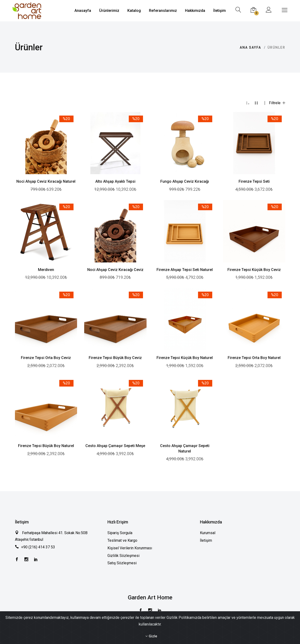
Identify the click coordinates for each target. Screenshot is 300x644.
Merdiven (46, 270)
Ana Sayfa (250, 47)
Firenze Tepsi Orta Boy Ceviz (46, 358)
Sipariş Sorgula (120, 533)
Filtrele (277, 103)
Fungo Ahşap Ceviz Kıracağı (185, 181)
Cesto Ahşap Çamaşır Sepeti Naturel (185, 448)
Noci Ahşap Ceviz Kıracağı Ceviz (115, 270)
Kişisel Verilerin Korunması (130, 548)
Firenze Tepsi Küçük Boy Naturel (185, 358)
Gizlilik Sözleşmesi (123, 556)
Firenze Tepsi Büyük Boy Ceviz (115, 358)
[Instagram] (26, 560)
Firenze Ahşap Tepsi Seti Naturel (185, 270)
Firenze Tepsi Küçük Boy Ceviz (254, 270)
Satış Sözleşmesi (122, 563)
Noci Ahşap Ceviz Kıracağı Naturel (46, 181)
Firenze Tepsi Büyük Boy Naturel (46, 446)
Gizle (151, 636)
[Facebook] (17, 560)
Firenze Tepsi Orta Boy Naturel (254, 358)
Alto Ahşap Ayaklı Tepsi (115, 181)
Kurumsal (208, 533)
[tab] (248, 103)
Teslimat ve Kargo (122, 540)
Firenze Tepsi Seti (254, 181)
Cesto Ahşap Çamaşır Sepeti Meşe (115, 446)
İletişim (206, 540)
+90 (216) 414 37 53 (38, 547)
